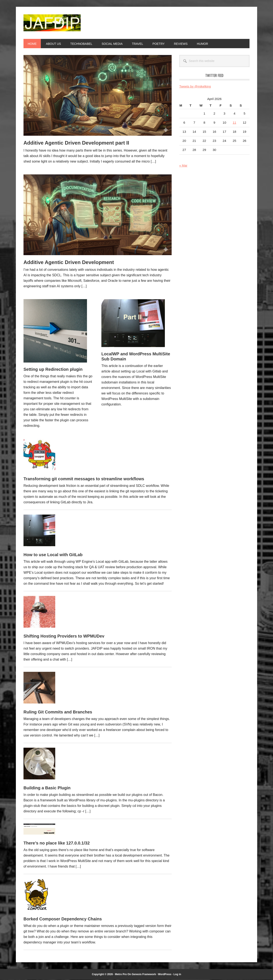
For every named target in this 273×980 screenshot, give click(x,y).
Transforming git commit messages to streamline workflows (84, 479)
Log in (177, 974)
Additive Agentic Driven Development (69, 262)
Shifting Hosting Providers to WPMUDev (64, 636)
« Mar (183, 165)
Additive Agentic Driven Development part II (76, 143)
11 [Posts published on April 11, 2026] (234, 122)
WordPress (165, 974)
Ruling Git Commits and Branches (58, 712)
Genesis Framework (144, 974)
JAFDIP (52, 23)
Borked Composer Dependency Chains (63, 919)
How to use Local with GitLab (53, 555)
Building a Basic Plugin (47, 788)
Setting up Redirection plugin (53, 369)
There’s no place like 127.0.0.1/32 (57, 843)
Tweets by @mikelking (195, 86)
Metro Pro (121, 974)
